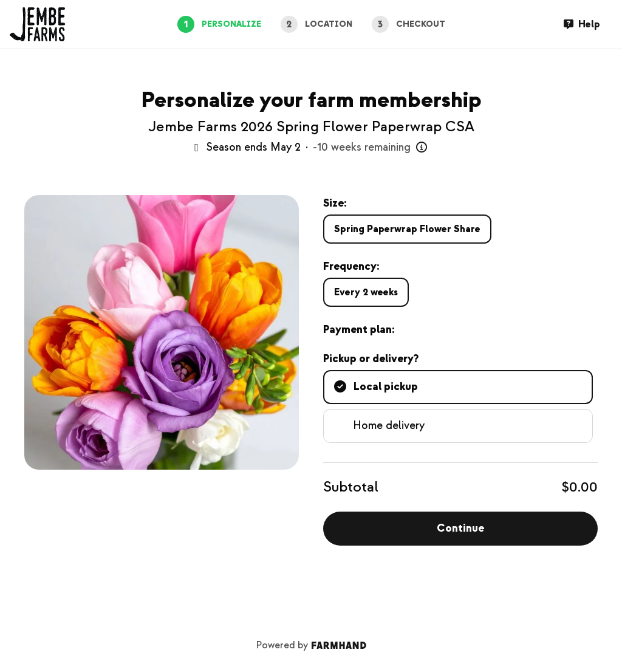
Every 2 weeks (366, 292)
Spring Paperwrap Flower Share (407, 229)
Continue (460, 528)
